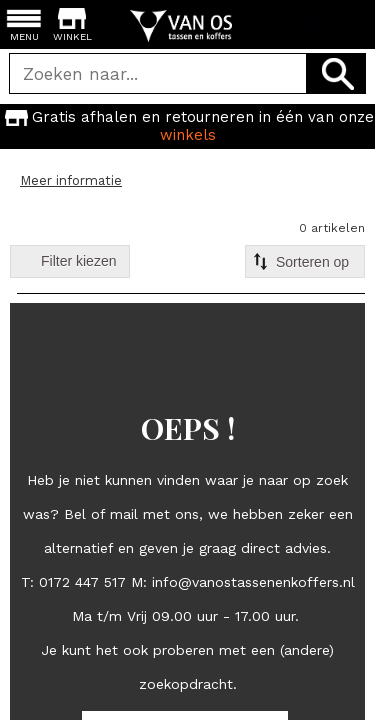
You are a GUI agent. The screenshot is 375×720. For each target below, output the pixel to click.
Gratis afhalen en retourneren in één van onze (187, 125)
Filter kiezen (78, 261)
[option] (187, 126)
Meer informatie (71, 180)
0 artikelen (332, 228)
